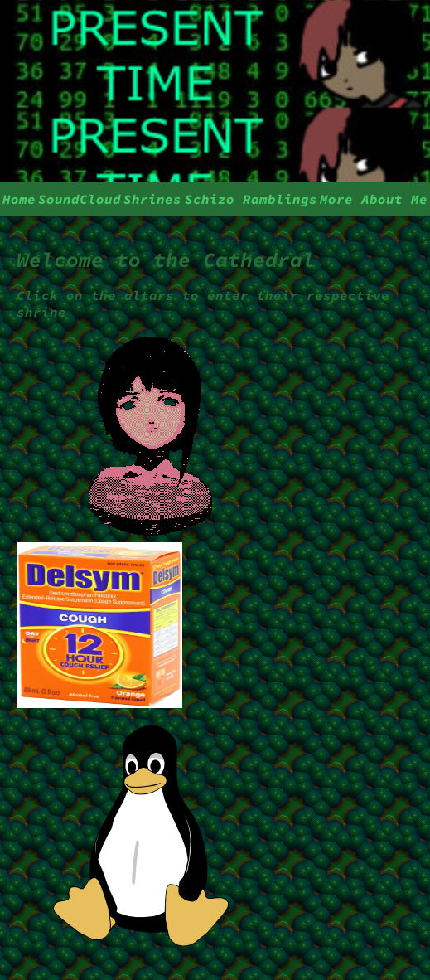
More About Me (374, 199)
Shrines (152, 199)
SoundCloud (80, 199)
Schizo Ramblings (251, 199)
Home (19, 199)
